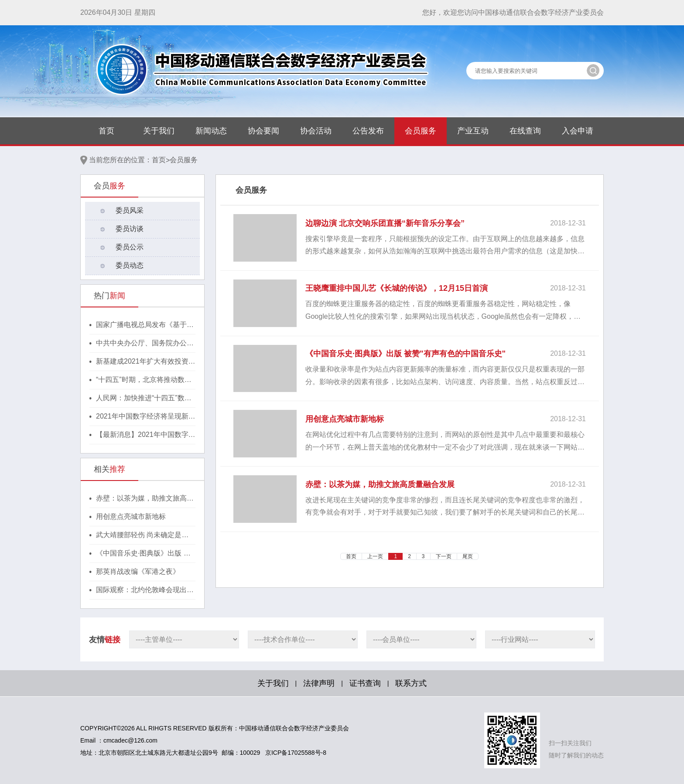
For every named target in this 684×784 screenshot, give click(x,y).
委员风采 (130, 210)
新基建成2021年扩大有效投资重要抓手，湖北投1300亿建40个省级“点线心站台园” (146, 362)
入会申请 (578, 131)
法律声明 (319, 683)
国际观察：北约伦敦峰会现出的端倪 (145, 590)
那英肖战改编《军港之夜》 (138, 571)
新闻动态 (211, 131)
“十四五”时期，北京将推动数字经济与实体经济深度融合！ (144, 380)
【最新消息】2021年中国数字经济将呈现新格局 (146, 435)
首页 (106, 131)
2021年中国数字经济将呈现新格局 (146, 417)
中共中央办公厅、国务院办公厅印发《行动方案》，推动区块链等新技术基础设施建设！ (145, 344)
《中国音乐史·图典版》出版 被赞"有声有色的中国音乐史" (143, 554)
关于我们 (159, 131)
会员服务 (421, 131)
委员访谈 (130, 229)
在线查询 (525, 131)
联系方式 (411, 683)
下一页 (444, 556)
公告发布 (368, 131)
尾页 (468, 556)
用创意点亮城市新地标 (131, 516)
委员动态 (130, 265)
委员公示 (130, 247)
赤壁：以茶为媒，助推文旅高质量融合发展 (145, 499)
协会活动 (316, 131)
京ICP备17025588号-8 (296, 753)
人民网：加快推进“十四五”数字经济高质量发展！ (144, 399)
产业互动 (473, 131)
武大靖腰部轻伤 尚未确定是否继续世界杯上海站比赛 (142, 535)
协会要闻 (263, 131)
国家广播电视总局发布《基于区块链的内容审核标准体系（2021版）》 (146, 325)
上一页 (375, 556)
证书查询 (365, 683)
